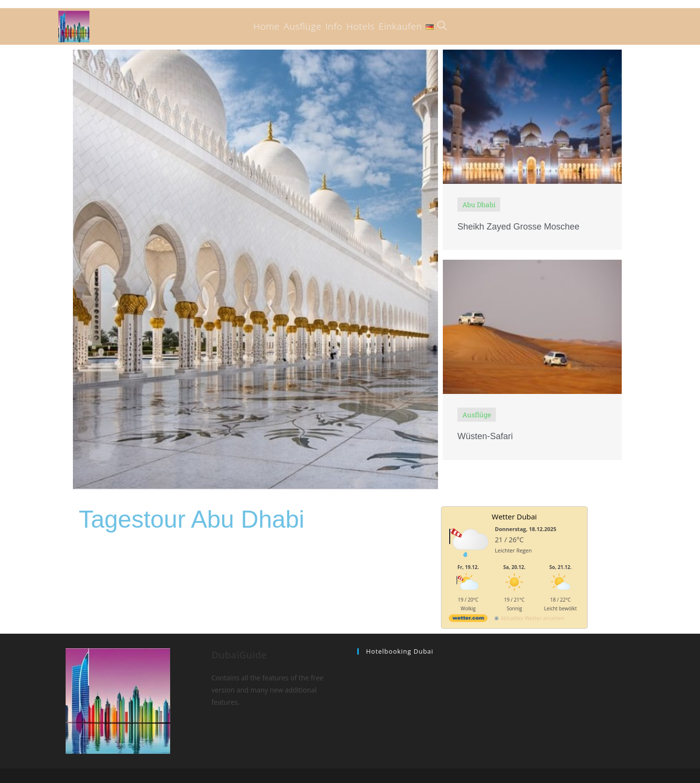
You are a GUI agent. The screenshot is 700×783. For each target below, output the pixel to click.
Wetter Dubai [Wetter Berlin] (515, 516)
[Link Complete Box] (533, 150)
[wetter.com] (468, 620)
